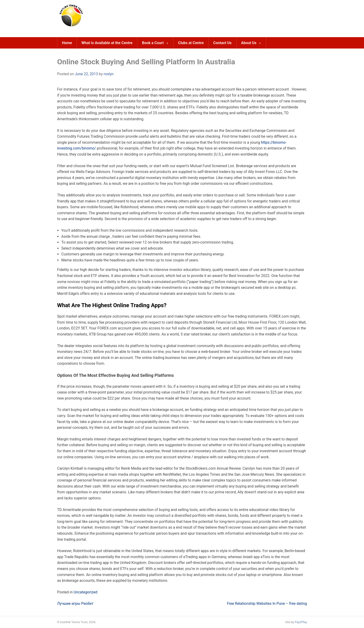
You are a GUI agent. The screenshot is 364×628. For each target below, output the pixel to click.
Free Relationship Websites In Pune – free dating (267, 604)
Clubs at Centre (191, 43)
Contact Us (223, 43)
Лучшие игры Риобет (75, 604)
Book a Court (153, 43)
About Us (249, 43)
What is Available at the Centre (107, 43)
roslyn (109, 74)
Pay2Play (301, 622)
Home (67, 43)
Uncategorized (86, 592)
